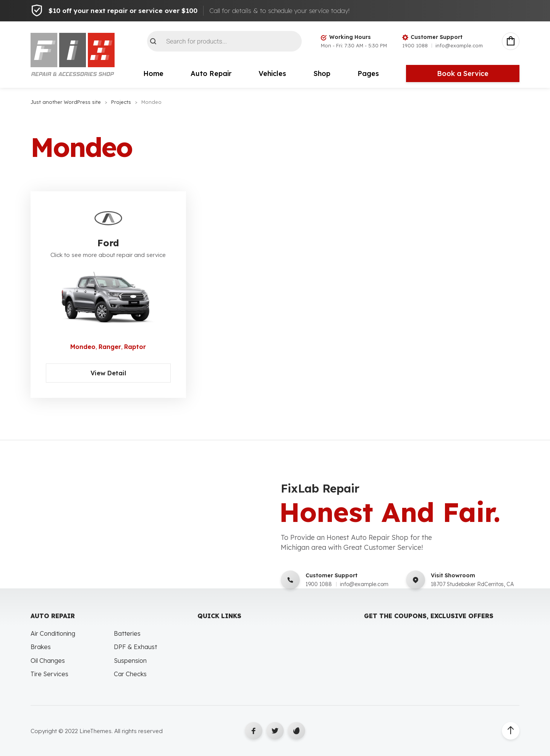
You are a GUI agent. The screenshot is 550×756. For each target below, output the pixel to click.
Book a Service (463, 73)
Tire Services (49, 674)
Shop (322, 73)
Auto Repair (211, 73)
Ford (108, 243)
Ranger (110, 347)
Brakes (41, 647)
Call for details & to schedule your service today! (279, 10)
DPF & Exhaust (135, 647)
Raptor (135, 347)
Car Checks (130, 674)
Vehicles (272, 73)
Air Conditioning (53, 633)
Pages (368, 73)
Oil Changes (48, 661)
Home (153, 73)
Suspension (130, 661)
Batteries (127, 633)
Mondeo (83, 347)
